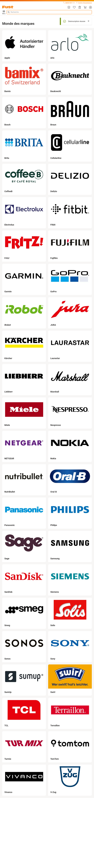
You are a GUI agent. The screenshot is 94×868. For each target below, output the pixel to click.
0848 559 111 (69, 3)
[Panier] (85, 7)
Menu (4, 12)
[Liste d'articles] (74, 7)
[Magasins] (69, 7)
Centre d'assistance (84, 3)
